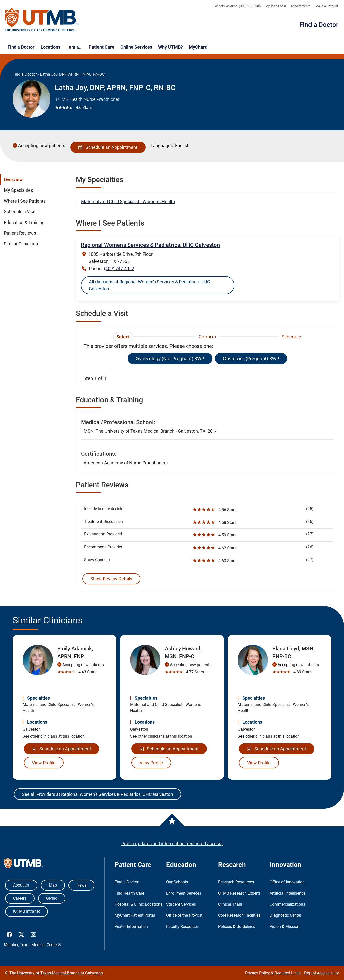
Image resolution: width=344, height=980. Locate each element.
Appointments (301, 6)
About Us (21, 885)
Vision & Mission (285, 926)
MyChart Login (276, 6)
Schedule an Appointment (108, 147)
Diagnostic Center (285, 915)
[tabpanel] (207, 362)
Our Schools (177, 882)
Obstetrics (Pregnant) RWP (251, 358)
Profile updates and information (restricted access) (172, 844)
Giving (52, 898)
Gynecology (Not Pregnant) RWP (170, 358)
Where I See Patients (25, 201)
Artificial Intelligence (288, 893)
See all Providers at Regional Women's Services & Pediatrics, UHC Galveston (97, 794)
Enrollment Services (184, 893)
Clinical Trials (230, 904)
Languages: (162, 146)
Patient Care (101, 47)
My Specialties (18, 190)
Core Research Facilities (239, 915)
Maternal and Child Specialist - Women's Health (128, 201)
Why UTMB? (170, 47)
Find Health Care (129, 893)
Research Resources (236, 882)
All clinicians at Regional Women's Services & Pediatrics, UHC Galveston (149, 285)
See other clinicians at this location (54, 736)
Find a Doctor (319, 25)
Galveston (32, 729)
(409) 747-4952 (119, 268)
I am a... (75, 47)
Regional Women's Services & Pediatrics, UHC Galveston (150, 245)
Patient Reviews (20, 233)
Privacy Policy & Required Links (273, 973)
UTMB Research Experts (239, 893)
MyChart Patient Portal (135, 915)
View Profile (44, 763)
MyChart (198, 47)
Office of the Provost (184, 915)
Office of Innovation (287, 882)
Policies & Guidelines (237, 926)
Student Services (181, 904)
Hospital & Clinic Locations (139, 904)
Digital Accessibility (322, 973)
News (81, 885)
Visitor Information (131, 926)
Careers (20, 898)
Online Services (136, 47)
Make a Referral (327, 6)
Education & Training (24, 223)
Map (53, 885)
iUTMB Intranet (26, 911)
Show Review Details (111, 579)
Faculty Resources (182, 926)
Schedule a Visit (20, 212)
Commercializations (287, 904)
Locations (50, 47)
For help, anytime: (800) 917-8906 (237, 6)
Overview (13, 180)
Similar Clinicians (21, 244)
